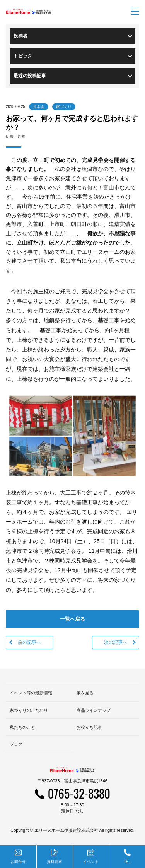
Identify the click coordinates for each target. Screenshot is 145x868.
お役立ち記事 (89, 727)
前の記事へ (29, 642)
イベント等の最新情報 (31, 693)
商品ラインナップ (94, 710)
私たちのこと (22, 727)
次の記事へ (116, 642)
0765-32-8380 (79, 793)
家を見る (85, 693)
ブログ (16, 744)
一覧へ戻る (72, 619)
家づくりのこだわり (29, 710)
